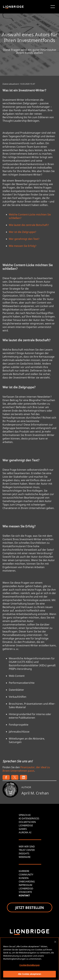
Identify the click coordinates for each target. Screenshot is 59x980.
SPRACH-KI (25, 815)
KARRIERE (24, 871)
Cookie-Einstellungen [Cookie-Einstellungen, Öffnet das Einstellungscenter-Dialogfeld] (29, 965)
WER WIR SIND (27, 846)
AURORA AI (25, 832)
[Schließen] (55, 942)
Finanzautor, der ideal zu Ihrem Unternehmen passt (26, 769)
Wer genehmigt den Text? (24, 239)
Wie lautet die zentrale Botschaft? (29, 225)
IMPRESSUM (25, 885)
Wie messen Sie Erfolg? (23, 246)
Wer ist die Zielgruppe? (22, 232)
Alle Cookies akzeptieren (29, 974)
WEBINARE (25, 857)
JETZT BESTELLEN (30, 907)
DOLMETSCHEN (27, 822)
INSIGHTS (24, 853)
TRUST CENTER (27, 850)
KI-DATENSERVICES (29, 818)
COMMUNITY (26, 874)
